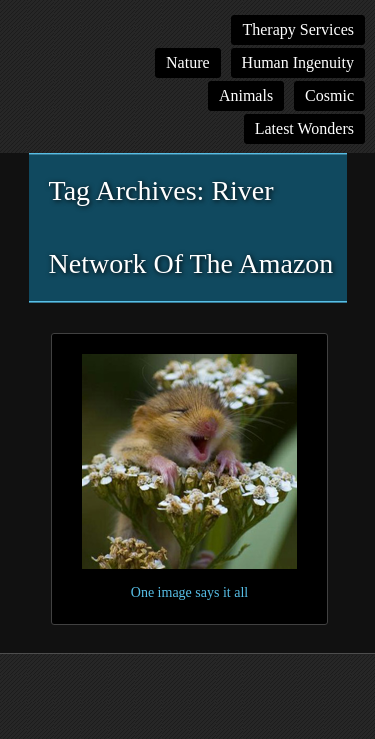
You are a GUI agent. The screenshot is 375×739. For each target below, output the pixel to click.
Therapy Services (298, 29)
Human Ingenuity (298, 62)
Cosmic (329, 95)
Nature (188, 62)
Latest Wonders (304, 128)
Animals (246, 95)
